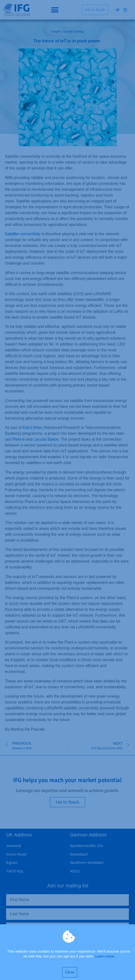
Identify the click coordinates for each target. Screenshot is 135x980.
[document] (67, 490)
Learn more (105, 961)
